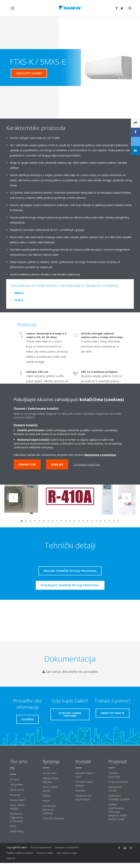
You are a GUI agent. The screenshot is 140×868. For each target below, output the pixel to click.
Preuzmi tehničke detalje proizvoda (70, 571)
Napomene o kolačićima (100, 455)
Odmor (47, 796)
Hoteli (46, 801)
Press (13, 826)
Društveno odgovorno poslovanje (16, 817)
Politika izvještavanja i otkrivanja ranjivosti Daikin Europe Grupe (118, 812)
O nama (15, 779)
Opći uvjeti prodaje (67, 853)
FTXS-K (19, 300)
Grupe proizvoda (118, 782)
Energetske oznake (115, 789)
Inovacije (15, 795)
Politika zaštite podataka (20, 853)
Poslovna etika (45, 853)
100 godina (16, 785)
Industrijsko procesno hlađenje (49, 810)
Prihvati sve (27, 464)
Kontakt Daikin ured (84, 775)
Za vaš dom (50, 773)
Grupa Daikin (17, 800)
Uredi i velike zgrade (50, 789)
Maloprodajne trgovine (51, 780)
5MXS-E (19, 293)
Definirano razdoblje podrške (119, 797)
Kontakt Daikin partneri (84, 784)
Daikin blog (16, 831)
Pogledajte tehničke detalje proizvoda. (70, 585)
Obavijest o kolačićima (67, 847)
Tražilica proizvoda (114, 775)
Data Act (11, 858)
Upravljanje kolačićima (87, 464)
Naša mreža (17, 790)
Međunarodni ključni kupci (83, 797)
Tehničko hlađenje (54, 818)
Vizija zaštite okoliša (17, 807)
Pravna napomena (41, 847)
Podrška (80, 791)
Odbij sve (57, 464)
